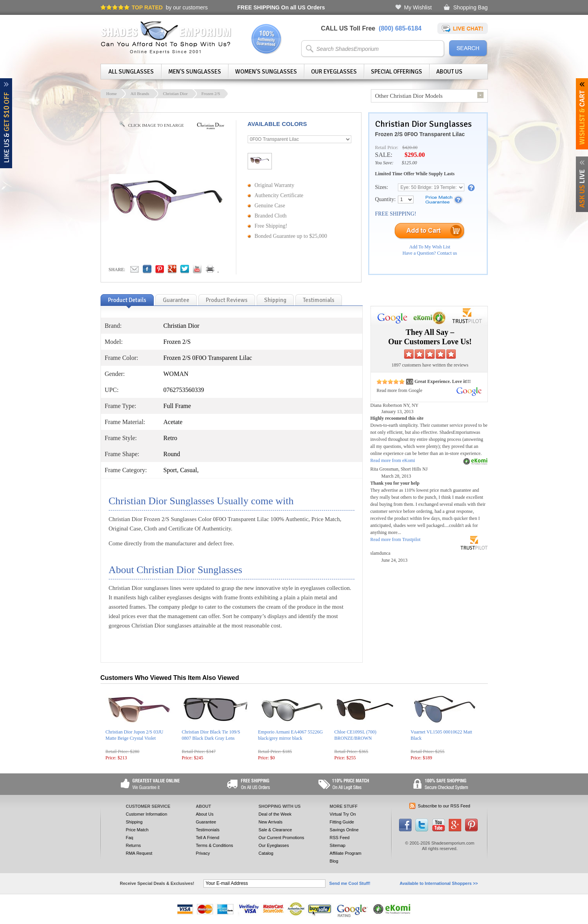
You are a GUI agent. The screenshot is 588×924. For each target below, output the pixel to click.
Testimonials (208, 830)
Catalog (266, 853)
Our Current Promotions (281, 838)
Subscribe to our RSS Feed (444, 806)
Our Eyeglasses (334, 72)
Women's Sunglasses (266, 72)
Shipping (134, 822)
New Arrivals (271, 822)
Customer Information (147, 814)
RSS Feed (340, 838)
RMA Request (139, 853)
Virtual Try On (343, 814)
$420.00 (410, 147)
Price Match (137, 830)
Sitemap (338, 845)
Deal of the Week (275, 814)
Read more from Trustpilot (396, 539)
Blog (334, 861)
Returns (134, 845)
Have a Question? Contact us (430, 253)
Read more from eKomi (393, 460)
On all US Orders (281, 7)
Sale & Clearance (275, 830)
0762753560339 (184, 390)
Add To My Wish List (430, 247)
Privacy (203, 853)
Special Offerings (396, 72)
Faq (130, 838)
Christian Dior (175, 93)
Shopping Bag (471, 7)
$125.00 (409, 163)
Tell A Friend (207, 838)
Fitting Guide (342, 822)
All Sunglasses (131, 72)
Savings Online (344, 830)
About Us (449, 72)
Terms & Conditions (214, 845)
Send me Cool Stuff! (350, 883)
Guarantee (206, 822)
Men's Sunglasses (195, 72)
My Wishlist (418, 7)
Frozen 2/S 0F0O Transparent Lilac (420, 134)
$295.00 (415, 155)
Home (112, 93)
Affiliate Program (346, 853)
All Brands (140, 93)
